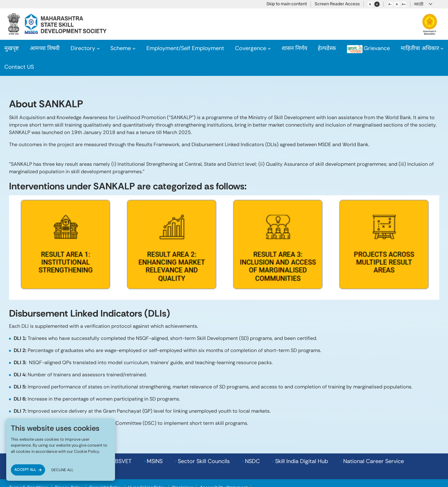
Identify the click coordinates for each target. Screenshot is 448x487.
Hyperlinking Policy (147, 460)
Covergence (249, 48)
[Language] (424, 4)
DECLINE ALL (62, 470)
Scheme (118, 48)
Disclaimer (183, 460)
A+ (404, 4)
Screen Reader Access (337, 4)
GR (285, 48)
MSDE (361, 444)
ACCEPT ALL (25, 470)
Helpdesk (312, 48)
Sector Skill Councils (138, 444)
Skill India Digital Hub (236, 444)
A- (390, 4)
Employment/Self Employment (183, 48)
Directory (79, 48)
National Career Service (308, 444)
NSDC (187, 444)
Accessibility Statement (224, 460)
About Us (43, 48)
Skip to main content (287, 4)
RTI (394, 48)
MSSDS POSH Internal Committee (288, 460)
